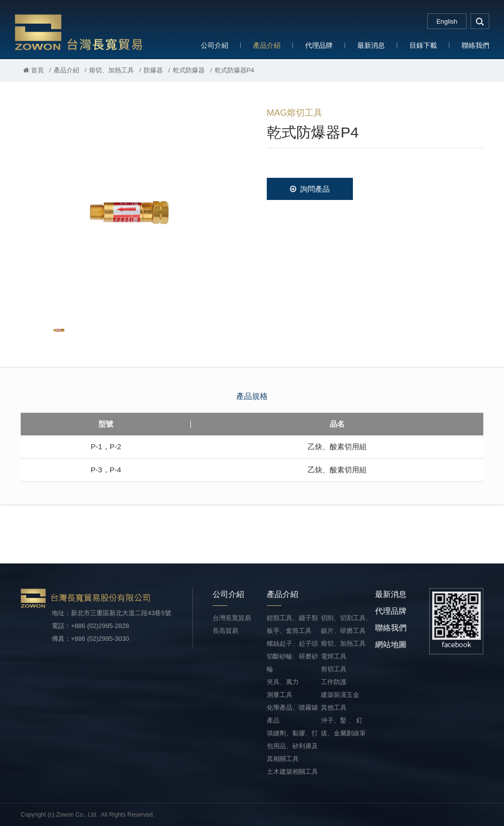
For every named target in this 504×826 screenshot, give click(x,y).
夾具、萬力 (283, 682)
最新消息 (371, 45)
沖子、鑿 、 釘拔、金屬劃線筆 (343, 727)
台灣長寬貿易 (79, 32)
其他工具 (334, 708)
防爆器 (153, 70)
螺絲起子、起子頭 (292, 644)
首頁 (33, 70)
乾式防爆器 (189, 70)
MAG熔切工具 (295, 113)
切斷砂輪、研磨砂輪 (292, 663)
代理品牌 (319, 45)
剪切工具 (334, 669)
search (480, 21)
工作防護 (334, 682)
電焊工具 (334, 656)
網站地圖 (391, 644)
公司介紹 (215, 45)
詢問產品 (310, 189)
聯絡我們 (475, 45)
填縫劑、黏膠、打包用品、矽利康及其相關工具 (292, 746)
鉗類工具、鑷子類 (292, 618)
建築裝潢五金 (340, 695)
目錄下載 (423, 45)
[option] (129, 205)
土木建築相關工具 (292, 772)
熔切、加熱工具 (111, 70)
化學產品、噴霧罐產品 (292, 714)
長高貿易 (225, 631)
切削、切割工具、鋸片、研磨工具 (346, 624)
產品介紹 (267, 45)
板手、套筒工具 (289, 631)
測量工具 (280, 695)
